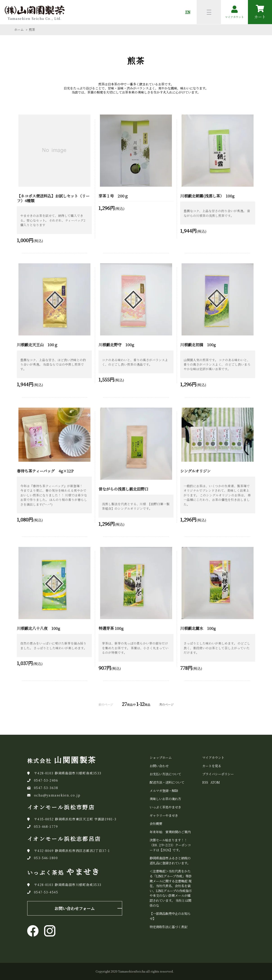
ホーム (19, 30)
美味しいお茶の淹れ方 (165, 799)
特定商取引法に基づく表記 (169, 927)
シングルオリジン (195, 471)
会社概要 (156, 823)
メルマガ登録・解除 (164, 791)
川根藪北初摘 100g (198, 345)
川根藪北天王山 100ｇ (37, 345)
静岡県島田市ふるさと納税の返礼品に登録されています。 (170, 860)
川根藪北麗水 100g (198, 628)
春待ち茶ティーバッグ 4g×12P (45, 471)
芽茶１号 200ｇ (113, 196)
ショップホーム (161, 757)
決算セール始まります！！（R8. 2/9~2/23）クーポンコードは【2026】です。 (170, 845)
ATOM (215, 782)
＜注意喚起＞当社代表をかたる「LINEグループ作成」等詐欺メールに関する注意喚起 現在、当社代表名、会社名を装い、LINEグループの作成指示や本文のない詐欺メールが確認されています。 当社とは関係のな (171, 888)
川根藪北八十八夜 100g (38, 628)
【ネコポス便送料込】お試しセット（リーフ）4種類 (53, 198)
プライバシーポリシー (218, 774)
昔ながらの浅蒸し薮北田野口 (123, 489)
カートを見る (212, 766)
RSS (205, 782)
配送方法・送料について (167, 782)
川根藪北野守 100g (116, 345)
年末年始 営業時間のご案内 (170, 832)
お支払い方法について (165, 774)
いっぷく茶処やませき (165, 807)
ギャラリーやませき (164, 815)
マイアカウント (213, 757)
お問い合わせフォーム (75, 908)
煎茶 (32, 30)
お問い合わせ (159, 766)
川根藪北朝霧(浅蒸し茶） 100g (207, 196)
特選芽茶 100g (111, 628)
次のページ (166, 704)
